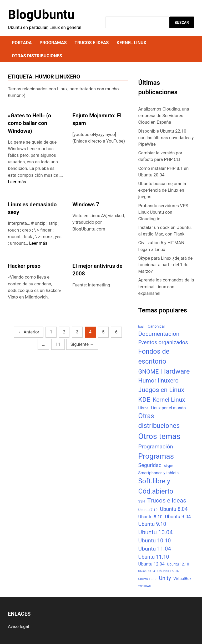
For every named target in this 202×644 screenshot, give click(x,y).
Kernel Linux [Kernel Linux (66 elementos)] (169, 400)
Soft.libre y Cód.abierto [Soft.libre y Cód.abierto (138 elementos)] (156, 486)
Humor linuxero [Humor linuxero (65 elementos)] (159, 381)
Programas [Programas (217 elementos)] (156, 456)
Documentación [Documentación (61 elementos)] (159, 334)
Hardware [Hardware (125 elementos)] (175, 371)
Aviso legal (19, 626)
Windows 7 (86, 205)
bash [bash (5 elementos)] (142, 326)
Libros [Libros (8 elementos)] (143, 408)
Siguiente (82, 344)
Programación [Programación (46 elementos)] (156, 446)
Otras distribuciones (37, 56)
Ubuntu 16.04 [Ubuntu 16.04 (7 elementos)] (168, 571)
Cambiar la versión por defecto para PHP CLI (160, 156)
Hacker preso (24, 266)
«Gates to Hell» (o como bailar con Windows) (29, 123)
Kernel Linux (131, 43)
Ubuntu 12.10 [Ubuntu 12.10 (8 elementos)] (178, 564)
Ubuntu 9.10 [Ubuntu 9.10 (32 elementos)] (152, 524)
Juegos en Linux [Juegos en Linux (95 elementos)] (161, 390)
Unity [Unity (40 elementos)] (165, 578)
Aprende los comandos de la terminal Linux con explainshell (166, 286)
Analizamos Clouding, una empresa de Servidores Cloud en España (164, 116)
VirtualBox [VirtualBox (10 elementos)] (182, 579)
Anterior (29, 332)
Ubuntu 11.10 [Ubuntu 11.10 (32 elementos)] (154, 557)
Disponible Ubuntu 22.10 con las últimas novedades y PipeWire (166, 138)
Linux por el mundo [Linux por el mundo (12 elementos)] (168, 408)
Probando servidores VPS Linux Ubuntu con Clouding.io (163, 212)
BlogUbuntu (41, 15)
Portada (22, 43)
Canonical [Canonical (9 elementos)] (156, 326)
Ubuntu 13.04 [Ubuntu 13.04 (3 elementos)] (147, 571)
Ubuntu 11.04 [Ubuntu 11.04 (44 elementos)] (155, 549)
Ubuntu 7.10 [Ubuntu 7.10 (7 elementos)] (148, 510)
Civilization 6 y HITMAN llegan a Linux (161, 246)
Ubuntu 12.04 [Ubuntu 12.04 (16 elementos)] (151, 564)
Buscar (182, 23)
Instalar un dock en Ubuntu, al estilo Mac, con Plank (165, 231)
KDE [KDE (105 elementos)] (144, 399)
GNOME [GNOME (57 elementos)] (149, 372)
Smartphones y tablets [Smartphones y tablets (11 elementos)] (159, 473)
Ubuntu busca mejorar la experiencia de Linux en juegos (162, 190)
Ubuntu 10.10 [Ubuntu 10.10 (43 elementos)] (155, 541)
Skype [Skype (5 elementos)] (168, 466)
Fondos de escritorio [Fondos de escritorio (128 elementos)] (154, 356)
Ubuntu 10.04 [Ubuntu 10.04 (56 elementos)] (156, 532)
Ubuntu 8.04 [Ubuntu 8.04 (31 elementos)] (174, 509)
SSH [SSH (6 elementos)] (142, 501)
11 (58, 344)
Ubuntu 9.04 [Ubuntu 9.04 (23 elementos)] (178, 517)
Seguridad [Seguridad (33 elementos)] (150, 465)
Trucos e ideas (92, 43)
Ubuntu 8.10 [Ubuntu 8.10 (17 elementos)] (150, 517)
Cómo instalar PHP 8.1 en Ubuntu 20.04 (164, 172)
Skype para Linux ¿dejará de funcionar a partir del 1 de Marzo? (166, 265)
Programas (53, 43)
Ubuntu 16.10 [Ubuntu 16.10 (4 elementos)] (147, 579)
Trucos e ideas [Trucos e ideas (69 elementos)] (167, 501)
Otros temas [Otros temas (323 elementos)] (160, 436)
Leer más (17, 182)
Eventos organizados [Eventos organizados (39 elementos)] (163, 342)
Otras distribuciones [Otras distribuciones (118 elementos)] (159, 421)
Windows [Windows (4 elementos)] (145, 586)
